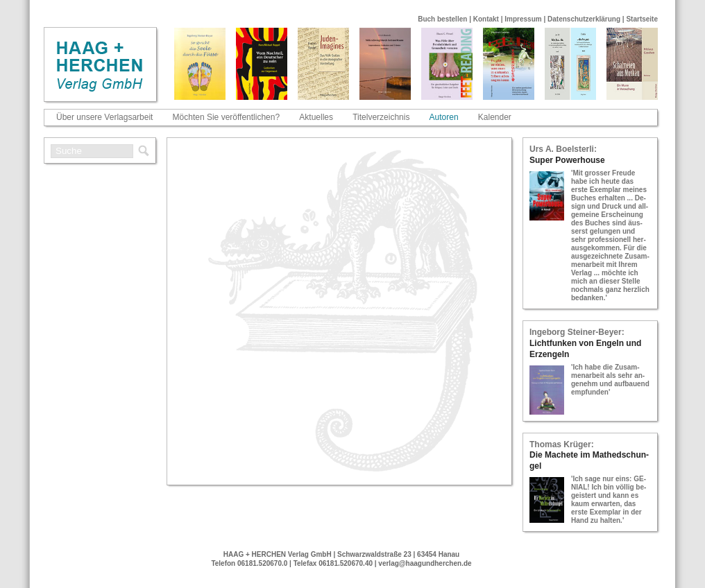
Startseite (642, 19)
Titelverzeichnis (381, 117)
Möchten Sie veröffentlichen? (227, 117)
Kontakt (486, 19)
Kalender (495, 117)
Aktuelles (316, 117)
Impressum (523, 19)
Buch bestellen (442, 19)
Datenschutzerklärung (584, 19)
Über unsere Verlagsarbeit (104, 117)
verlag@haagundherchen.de (425, 563)
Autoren (444, 117)
